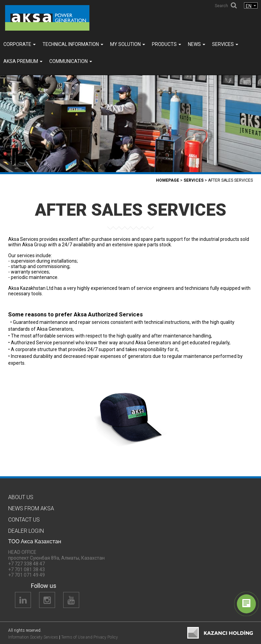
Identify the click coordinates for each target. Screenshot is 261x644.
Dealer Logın (26, 531)
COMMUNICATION (71, 61)
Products (167, 44)
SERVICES (225, 44)
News (197, 44)
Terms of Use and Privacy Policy (90, 637)
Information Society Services (33, 637)
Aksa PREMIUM (23, 61)
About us (21, 497)
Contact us (24, 520)
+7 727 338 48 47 (27, 564)
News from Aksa (31, 508)
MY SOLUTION (128, 44)
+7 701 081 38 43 (27, 569)
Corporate (20, 44)
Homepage (168, 180)
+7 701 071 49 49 (27, 575)
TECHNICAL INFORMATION (73, 44)
